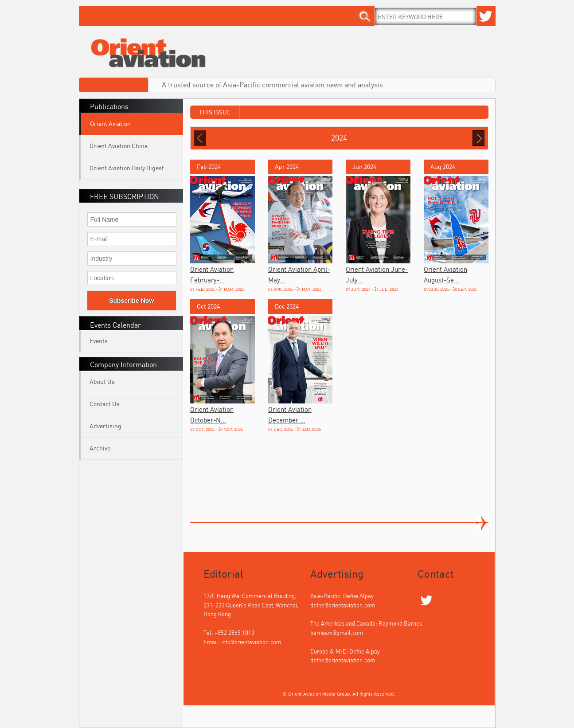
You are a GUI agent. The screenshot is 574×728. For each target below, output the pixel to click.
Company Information (123, 364)
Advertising (105, 426)
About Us (102, 382)
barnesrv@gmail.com (337, 633)
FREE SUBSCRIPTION (125, 196)
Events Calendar (115, 325)
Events (99, 341)
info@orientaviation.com (251, 642)
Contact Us (105, 404)
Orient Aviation (110, 123)
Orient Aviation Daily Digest (127, 168)
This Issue (215, 112)
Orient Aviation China (119, 146)
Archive (100, 448)
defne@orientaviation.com (343, 605)
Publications (109, 106)
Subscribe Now (131, 301)
